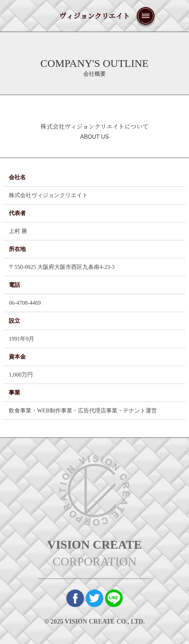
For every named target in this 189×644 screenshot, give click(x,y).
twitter (94, 598)
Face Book (75, 598)
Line (114, 598)
